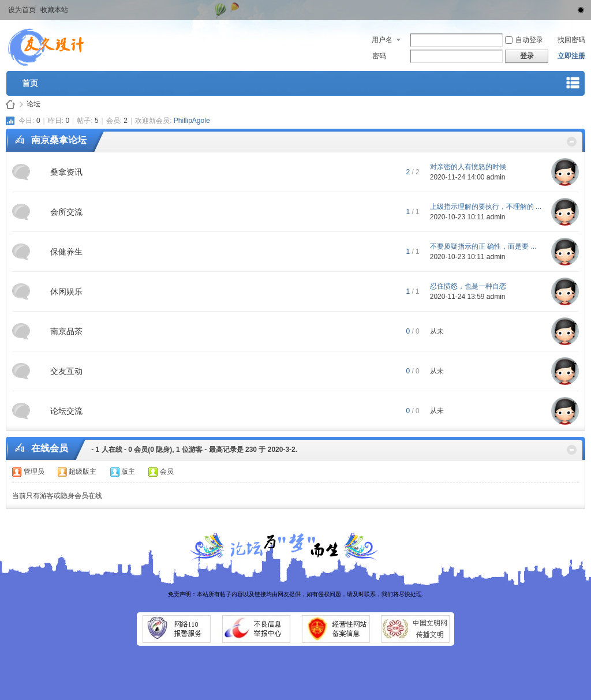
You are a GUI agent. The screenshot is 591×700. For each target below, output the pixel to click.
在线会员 (50, 448)
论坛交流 (66, 411)
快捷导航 (573, 85)
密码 (379, 56)
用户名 (382, 40)
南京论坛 (10, 104)
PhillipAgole (192, 121)
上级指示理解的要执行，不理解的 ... (486, 207)
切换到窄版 (579, 8)
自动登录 (524, 40)
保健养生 (66, 252)
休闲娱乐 (66, 291)
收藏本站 (54, 10)
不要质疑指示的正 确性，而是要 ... (483, 246)
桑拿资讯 (66, 172)
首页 (30, 83)
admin (496, 177)
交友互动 (66, 371)
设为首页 (22, 10)
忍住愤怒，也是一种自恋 (468, 286)
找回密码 (571, 40)
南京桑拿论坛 (59, 140)
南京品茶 (66, 331)
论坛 (33, 104)
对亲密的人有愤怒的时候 (468, 167)
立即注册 (571, 56)
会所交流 (66, 212)
